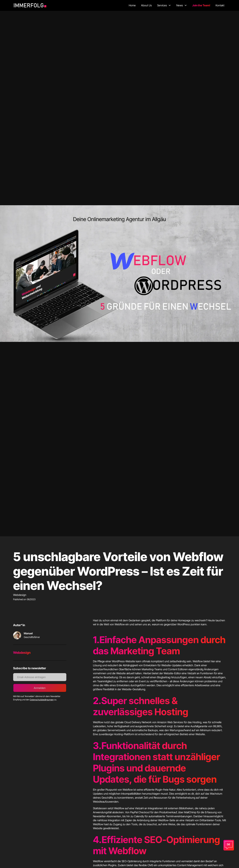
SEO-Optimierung (182, 840)
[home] (31, 5)
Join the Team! (201, 5)
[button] (164, 5)
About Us (146, 5)
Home (132, 5)
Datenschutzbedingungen (42, 700)
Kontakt (220, 5)
